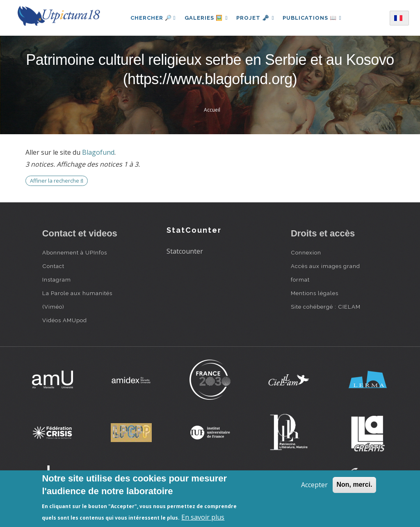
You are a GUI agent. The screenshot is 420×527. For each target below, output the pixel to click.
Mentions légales (315, 293)
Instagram (57, 280)
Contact (53, 266)
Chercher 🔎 (151, 18)
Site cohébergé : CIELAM (326, 307)
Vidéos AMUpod (65, 320)
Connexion (306, 252)
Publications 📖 (313, 18)
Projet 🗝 (255, 18)
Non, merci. (354, 485)
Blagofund (98, 152)
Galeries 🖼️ (205, 18)
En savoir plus (203, 517)
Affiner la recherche (57, 181)
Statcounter (185, 251)
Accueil (212, 110)
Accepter (314, 485)
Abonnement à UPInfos (75, 252)
